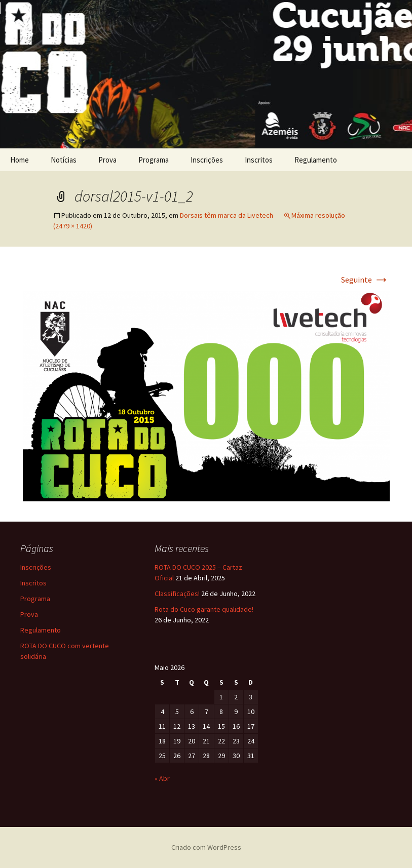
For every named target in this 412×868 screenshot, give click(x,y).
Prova (107, 160)
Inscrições (207, 160)
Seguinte (365, 280)
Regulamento (316, 160)
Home (20, 160)
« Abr (162, 778)
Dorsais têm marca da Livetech (227, 215)
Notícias (64, 160)
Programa (154, 160)
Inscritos (259, 160)
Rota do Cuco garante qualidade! (204, 609)
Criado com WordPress (206, 847)
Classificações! (177, 594)
